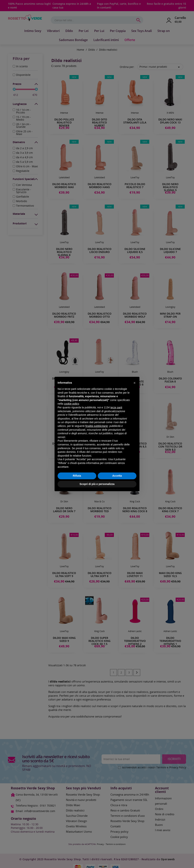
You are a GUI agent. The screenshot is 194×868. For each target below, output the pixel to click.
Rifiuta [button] (77, 476)
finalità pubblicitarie (97, 426)
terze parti (116, 407)
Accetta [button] (117, 476)
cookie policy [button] (71, 404)
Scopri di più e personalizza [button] (97, 484)
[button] (135, 383)
